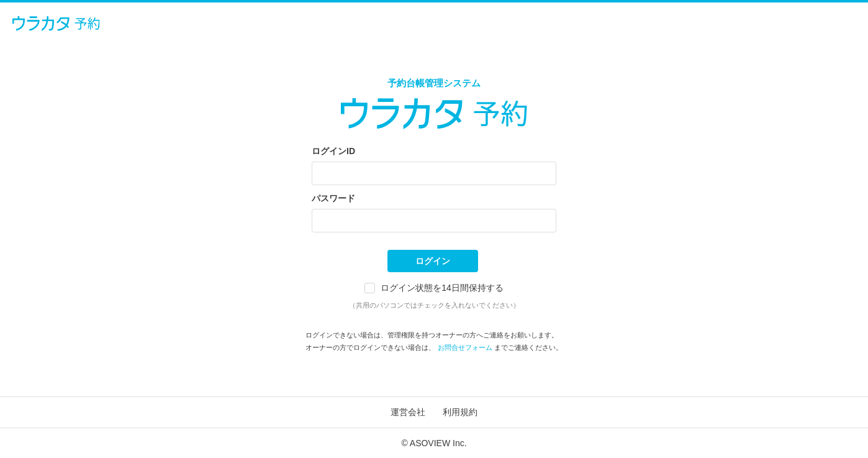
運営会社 (408, 412)
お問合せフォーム (465, 347)
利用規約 (460, 412)
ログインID (333, 151)
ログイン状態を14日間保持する (442, 288)
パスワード (333, 198)
